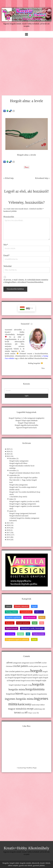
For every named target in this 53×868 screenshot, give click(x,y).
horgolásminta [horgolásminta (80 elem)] (35, 689)
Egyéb (34, 606)
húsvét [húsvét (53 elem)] (19, 694)
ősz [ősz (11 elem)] (38, 713)
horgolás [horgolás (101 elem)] (38, 684)
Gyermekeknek (26, 612)
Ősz (42, 623)
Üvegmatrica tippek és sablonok (17, 639)
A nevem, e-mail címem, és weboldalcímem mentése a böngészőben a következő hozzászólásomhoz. (26, 281)
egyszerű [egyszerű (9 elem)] (44, 666)
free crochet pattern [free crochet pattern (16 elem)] (13, 671)
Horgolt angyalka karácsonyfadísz (26, 425)
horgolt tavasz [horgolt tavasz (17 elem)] (15, 680)
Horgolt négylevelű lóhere (18, 463)
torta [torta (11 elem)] (23, 713)
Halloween (39, 612)
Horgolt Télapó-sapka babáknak (27, 421)
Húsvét (42, 617)
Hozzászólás (9, 217)
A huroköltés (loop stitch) (18, 497)
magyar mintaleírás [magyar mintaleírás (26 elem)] (17, 709)
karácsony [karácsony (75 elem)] (24, 704)
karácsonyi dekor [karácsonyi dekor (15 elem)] (38, 705)
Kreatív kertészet (23, 623)
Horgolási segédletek (13, 617)
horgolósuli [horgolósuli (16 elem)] (11, 694)
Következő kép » (42, 178)
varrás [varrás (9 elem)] (34, 713)
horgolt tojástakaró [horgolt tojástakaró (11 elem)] (15, 685)
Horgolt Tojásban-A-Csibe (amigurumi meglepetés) (26, 418)
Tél (28, 634)
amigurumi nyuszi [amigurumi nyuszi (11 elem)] (28, 663)
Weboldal (7, 266)
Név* (6, 245)
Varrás (34, 639)
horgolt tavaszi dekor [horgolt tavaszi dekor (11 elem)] (28, 681)
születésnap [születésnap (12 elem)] (38, 709)
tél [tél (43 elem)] (26, 712)
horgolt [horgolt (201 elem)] (36, 671)
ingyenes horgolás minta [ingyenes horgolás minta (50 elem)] (19, 699)
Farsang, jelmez (11, 612)
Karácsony (10, 623)
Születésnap (10, 634)
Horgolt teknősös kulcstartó (19, 516)
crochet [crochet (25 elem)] (38, 663)
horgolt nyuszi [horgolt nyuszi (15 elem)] (27, 678)
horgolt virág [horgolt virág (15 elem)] (27, 685)
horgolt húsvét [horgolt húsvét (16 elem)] (16, 675)
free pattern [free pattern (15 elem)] (26, 671)
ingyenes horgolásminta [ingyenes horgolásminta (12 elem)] (39, 694)
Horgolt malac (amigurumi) (19, 461)
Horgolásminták (30, 617)
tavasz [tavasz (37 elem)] (17, 712)
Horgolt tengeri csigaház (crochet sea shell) (24, 501)
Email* (6, 255)
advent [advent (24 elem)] (10, 663)
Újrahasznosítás (39, 634)
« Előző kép (8, 178)
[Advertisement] (26, 66)
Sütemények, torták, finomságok (32, 628)
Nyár (35, 623)
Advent (8, 606)
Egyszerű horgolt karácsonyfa (26, 428)
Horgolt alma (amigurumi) (18, 485)
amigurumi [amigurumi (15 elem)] (17, 663)
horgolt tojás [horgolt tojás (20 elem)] (41, 680)
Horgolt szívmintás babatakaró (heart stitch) (24, 473)
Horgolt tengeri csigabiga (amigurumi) (23, 504)
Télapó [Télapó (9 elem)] (30, 713)
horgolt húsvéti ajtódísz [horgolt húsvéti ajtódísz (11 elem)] (30, 675)
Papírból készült (12, 628)
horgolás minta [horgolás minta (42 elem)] (17, 689)
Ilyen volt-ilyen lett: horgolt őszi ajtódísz (23, 478)
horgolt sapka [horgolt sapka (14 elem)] (38, 678)
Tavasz (20, 634)
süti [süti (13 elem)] (44, 709)
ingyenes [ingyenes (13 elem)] (27, 694)
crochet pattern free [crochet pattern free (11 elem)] (35, 666)
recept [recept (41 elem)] (30, 709)
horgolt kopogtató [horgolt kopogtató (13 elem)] (14, 678)
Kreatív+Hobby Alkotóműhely (27, 848)
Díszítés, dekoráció (22, 606)
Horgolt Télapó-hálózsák (26, 423)
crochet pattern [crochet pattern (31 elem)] (20, 666)
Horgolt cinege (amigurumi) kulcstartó (23, 513)
